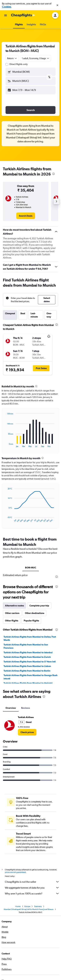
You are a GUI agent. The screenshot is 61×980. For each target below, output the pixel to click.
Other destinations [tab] (35, 613)
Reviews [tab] (26, 708)
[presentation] (54, 174)
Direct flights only (19, 64)
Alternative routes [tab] (14, 606)
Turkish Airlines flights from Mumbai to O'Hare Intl (30, 662)
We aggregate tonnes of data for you (32, 888)
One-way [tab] (49, 315)
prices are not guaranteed (15, 872)
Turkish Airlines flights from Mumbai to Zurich (27, 657)
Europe (27, 906)
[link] (26, 216)
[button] (57, 5)
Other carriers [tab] (12, 613)
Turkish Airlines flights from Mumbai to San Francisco (26, 646)
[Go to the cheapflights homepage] (23, 15)
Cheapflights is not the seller (32, 882)
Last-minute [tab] (34, 315)
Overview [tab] (11, 708)
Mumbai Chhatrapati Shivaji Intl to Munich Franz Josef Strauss (29, 909)
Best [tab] (23, 313)
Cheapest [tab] (10, 313)
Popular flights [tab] (31, 621)
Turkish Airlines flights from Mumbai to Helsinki (28, 683)
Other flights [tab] (12, 621)
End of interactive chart (6, 445)
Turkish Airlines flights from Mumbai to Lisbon (27, 666)
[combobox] (12, 58)
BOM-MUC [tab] (31, 568)
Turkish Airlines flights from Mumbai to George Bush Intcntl (30, 677)
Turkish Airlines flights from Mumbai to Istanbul (28, 652)
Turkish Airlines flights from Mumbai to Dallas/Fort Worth (30, 638)
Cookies (7, 7)
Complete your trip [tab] (39, 606)
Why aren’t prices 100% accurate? (32, 893)
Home (18, 906)
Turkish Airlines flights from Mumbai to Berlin (27, 671)
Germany (38, 906)
